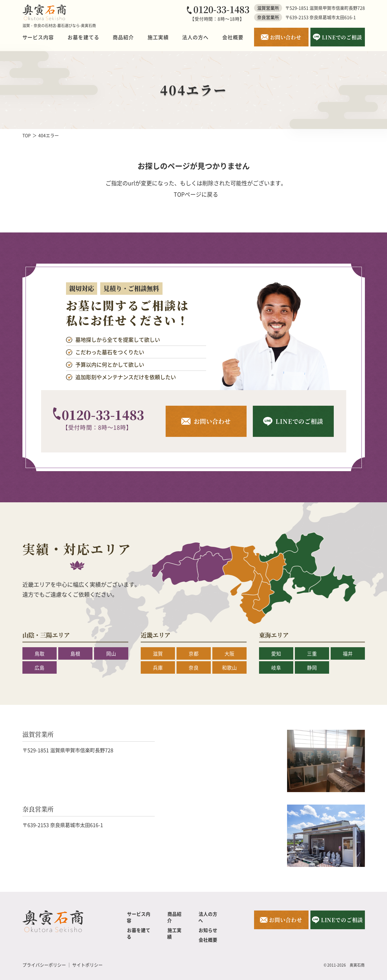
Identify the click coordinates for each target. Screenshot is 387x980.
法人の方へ (195, 37)
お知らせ (208, 923)
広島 (40, 667)
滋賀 (158, 653)
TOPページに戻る (196, 194)
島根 (75, 653)
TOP (27, 135)
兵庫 (158, 667)
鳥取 (40, 653)
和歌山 (229, 667)
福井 (348, 653)
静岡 (312, 667)
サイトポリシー (87, 958)
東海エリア (275, 635)
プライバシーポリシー (44, 958)
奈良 (194, 667)
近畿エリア (156, 635)
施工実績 (158, 37)
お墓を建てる (83, 37)
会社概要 (233, 37)
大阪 (229, 653)
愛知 (276, 653)
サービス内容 (38, 37)
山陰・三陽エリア (47, 635)
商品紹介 (123, 37)
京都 (194, 653)
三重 (312, 653)
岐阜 (276, 667)
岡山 (111, 653)
